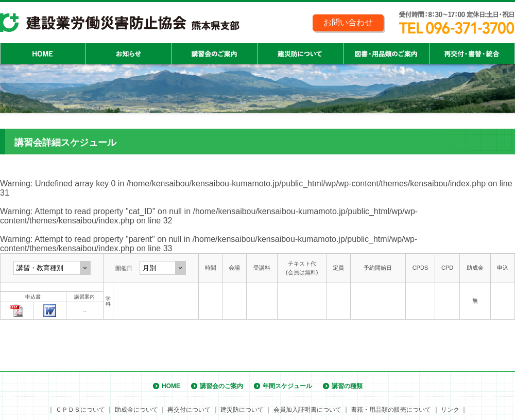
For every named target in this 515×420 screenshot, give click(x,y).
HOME (171, 386)
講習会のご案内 (221, 386)
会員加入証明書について (307, 410)
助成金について (136, 410)
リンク (450, 410)
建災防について (242, 410)
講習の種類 (347, 386)
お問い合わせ (348, 22)
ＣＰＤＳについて (80, 410)
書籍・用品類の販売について (391, 410)
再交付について (189, 410)
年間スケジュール (287, 386)
